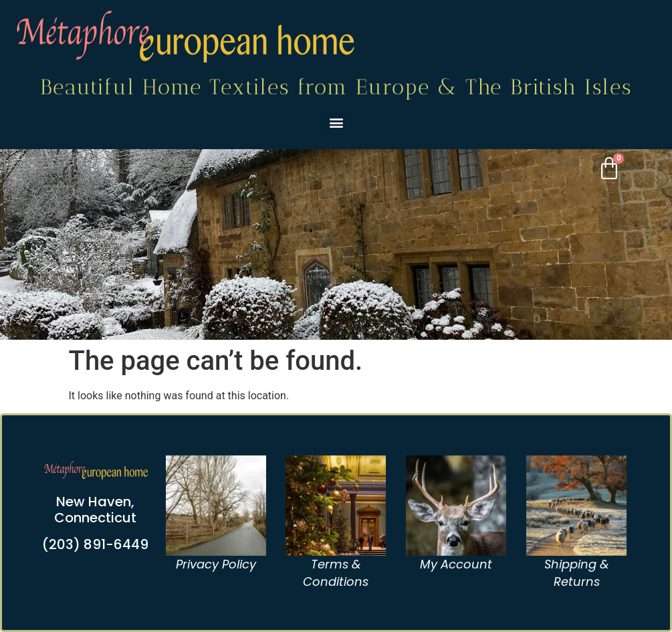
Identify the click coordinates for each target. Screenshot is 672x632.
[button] (336, 122)
